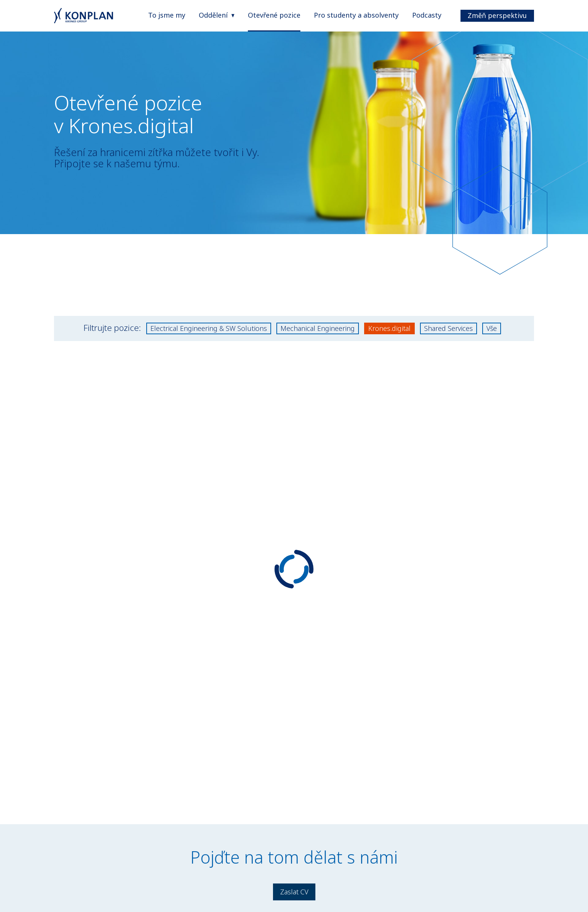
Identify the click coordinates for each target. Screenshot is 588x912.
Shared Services (448, 328)
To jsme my (167, 15)
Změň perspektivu (497, 15)
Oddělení (213, 15)
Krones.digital (389, 328)
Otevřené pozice (274, 15)
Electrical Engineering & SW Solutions (209, 328)
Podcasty (427, 15)
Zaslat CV (294, 892)
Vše (492, 328)
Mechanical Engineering (318, 328)
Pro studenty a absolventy (356, 15)
